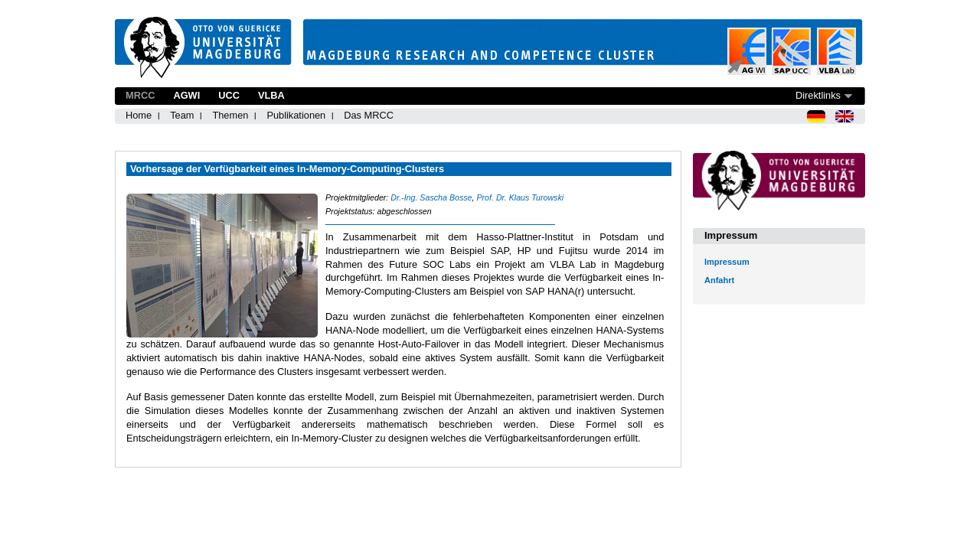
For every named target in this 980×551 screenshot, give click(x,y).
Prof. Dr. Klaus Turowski (520, 197)
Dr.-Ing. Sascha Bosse (431, 197)
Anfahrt (719, 280)
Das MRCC (369, 115)
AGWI (186, 95)
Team (182, 115)
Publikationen (296, 115)
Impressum (727, 262)
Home (139, 115)
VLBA (271, 95)
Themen (230, 115)
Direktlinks (818, 95)
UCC (229, 95)
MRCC (140, 95)
